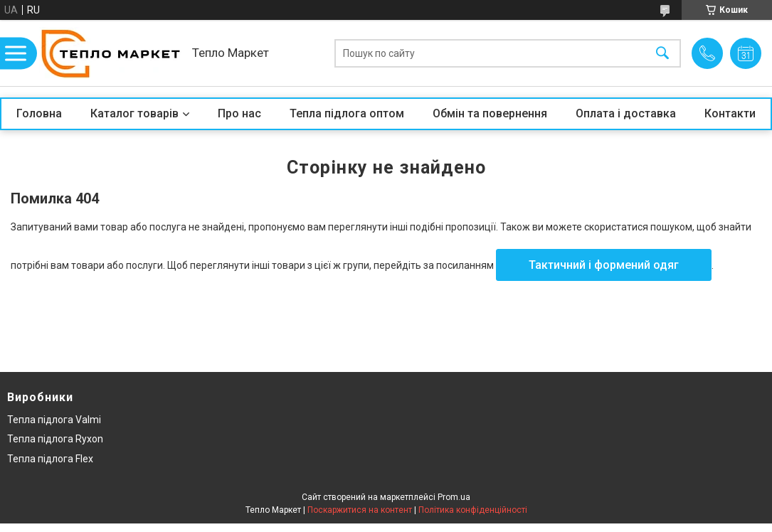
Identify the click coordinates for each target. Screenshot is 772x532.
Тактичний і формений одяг (604, 265)
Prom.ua (454, 497)
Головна (39, 113)
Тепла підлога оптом (347, 113)
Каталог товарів (134, 113)
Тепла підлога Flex (50, 459)
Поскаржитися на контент (360, 510)
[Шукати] (662, 53)
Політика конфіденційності (473, 510)
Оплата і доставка (626, 113)
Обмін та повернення (490, 113)
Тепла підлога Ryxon (55, 439)
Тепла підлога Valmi (54, 420)
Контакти (730, 113)
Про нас (239, 113)
